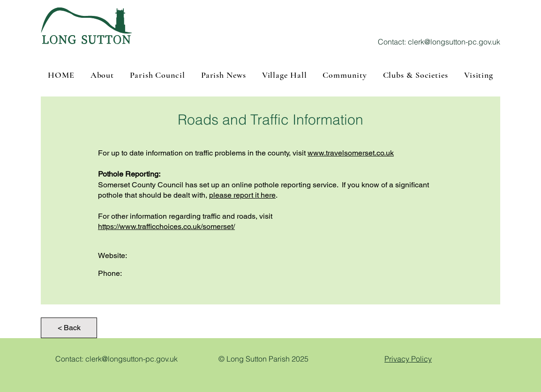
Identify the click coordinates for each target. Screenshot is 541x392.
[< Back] (69, 328)
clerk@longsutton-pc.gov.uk (454, 42)
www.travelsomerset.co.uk (351, 153)
